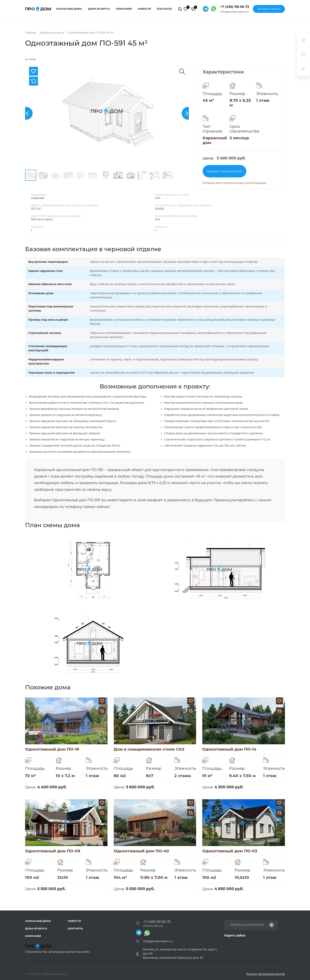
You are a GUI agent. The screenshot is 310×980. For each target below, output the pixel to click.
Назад (31, 59)
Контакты (164, 9)
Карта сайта (235, 935)
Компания (124, 9)
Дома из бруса (99, 9)
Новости (144, 9)
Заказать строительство (224, 171)
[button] (26, 113)
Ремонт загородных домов (266, 974)
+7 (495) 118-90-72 (235, 7)
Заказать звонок (269, 9)
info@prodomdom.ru (234, 12)
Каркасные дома (69, 9)
